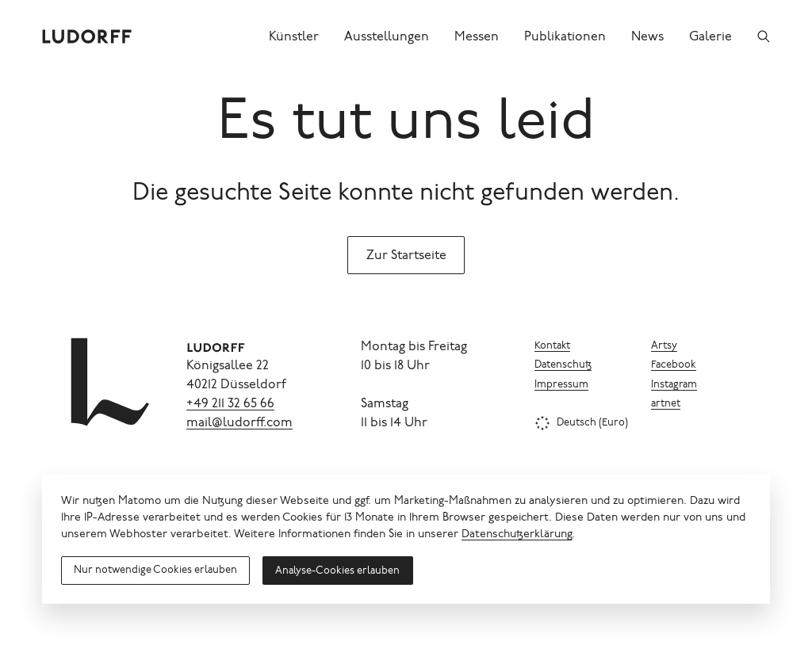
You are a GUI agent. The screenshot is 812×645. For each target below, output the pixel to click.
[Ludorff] (87, 36)
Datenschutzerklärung (517, 535)
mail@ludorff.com (239, 423)
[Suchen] (764, 36)
